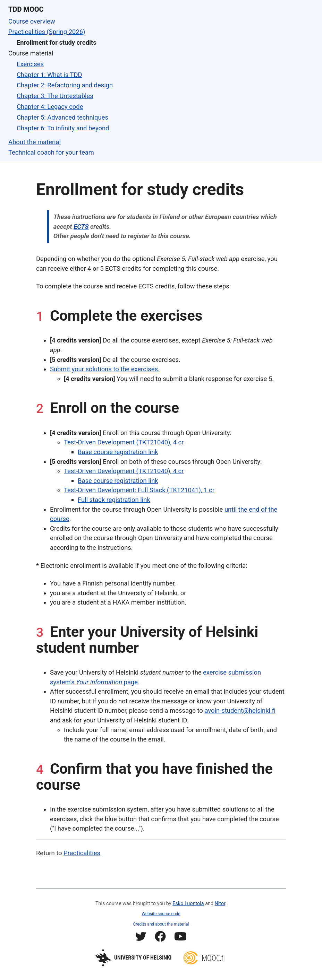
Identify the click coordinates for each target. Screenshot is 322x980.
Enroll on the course (115, 408)
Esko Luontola (188, 904)
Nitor (220, 904)
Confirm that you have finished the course (154, 777)
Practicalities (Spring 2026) (47, 32)
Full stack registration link (114, 500)
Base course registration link (118, 452)
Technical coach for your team (51, 152)
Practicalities (82, 853)
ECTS (81, 227)
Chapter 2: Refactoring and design (65, 85)
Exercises (30, 64)
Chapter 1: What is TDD (49, 75)
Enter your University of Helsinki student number (147, 640)
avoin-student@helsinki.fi (240, 710)
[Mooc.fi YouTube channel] (180, 938)
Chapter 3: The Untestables (55, 96)
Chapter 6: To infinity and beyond (63, 128)
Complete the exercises (126, 316)
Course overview (32, 21)
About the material (35, 142)
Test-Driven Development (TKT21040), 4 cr (124, 442)
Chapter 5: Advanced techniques (62, 117)
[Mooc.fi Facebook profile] (160, 938)
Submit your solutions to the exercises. (105, 369)
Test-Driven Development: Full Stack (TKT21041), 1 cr (139, 490)
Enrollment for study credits (57, 42)
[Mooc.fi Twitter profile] (141, 938)
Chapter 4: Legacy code (50, 107)
